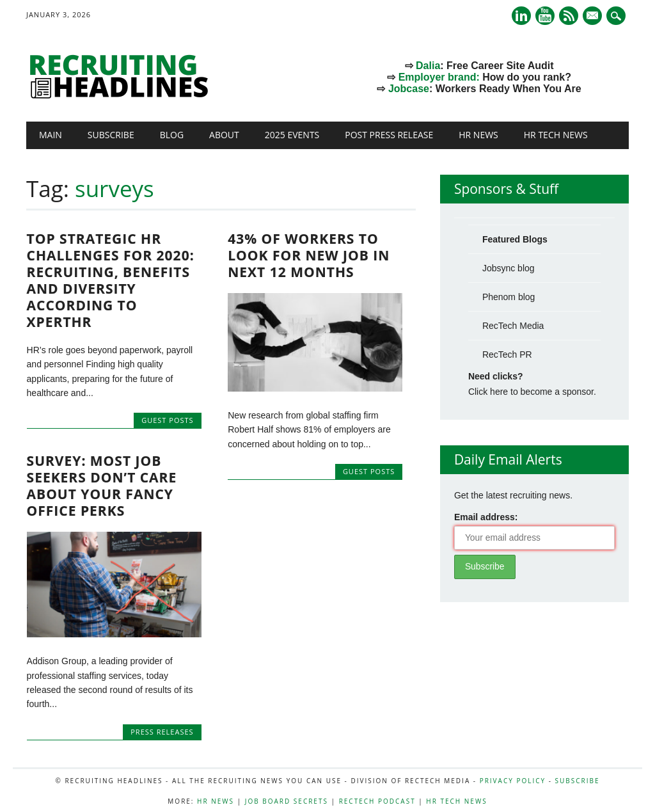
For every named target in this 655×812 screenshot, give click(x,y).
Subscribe (111, 135)
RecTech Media (513, 326)
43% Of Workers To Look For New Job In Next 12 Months (309, 255)
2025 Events (292, 135)
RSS (569, 16)
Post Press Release (389, 135)
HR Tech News (556, 135)
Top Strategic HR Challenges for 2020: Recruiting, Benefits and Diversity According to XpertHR (111, 280)
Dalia (428, 66)
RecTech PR (507, 354)
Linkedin (521, 16)
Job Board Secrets (287, 801)
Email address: (486, 517)
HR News (478, 135)
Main (51, 135)
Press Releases (162, 732)
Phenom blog (509, 297)
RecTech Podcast (377, 801)
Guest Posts (167, 420)
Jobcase (409, 89)
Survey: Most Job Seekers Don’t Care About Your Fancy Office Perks (102, 486)
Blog (172, 135)
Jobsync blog (509, 268)
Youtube (545, 16)
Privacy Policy (513, 781)
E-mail (594, 17)
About (224, 135)
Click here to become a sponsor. (532, 392)
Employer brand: (439, 77)
